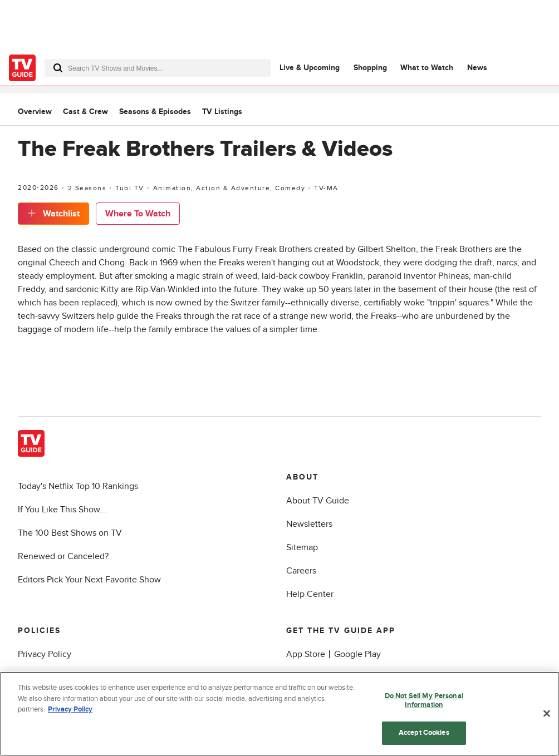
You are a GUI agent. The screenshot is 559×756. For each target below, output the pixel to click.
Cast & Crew (85, 112)
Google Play (357, 654)
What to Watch (427, 68)
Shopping (370, 68)
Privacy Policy (45, 654)
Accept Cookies (424, 733)
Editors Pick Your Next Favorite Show (89, 580)
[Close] (547, 714)
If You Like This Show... (62, 510)
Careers (301, 571)
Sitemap (302, 547)
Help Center (310, 594)
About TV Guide (318, 501)
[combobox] (158, 68)
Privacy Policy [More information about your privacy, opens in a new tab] (70, 710)
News (477, 68)
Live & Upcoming (310, 68)
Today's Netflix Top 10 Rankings (78, 486)
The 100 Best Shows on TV (70, 533)
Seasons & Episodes (155, 112)
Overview (35, 112)
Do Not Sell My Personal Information (424, 701)
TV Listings (222, 112)
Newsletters (309, 524)
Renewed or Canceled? (63, 556)
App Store (306, 654)
